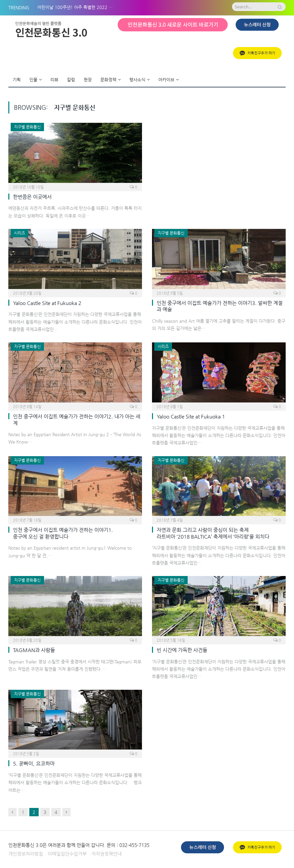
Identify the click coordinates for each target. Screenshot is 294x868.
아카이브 (166, 80)
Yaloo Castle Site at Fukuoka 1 (191, 416)
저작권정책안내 (106, 854)
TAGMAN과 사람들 (34, 650)
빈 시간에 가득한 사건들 (182, 650)
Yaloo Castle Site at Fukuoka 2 (47, 303)
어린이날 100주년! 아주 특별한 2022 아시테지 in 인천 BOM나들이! (77, 7)
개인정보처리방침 (26, 854)
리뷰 (54, 80)
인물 (33, 80)
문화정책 (108, 80)
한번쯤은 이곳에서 (32, 197)
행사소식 (137, 80)
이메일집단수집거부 (67, 854)
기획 (17, 80)
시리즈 (19, 233)
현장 (88, 80)
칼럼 (71, 80)
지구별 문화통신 (27, 127)
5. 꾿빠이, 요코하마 (34, 763)
